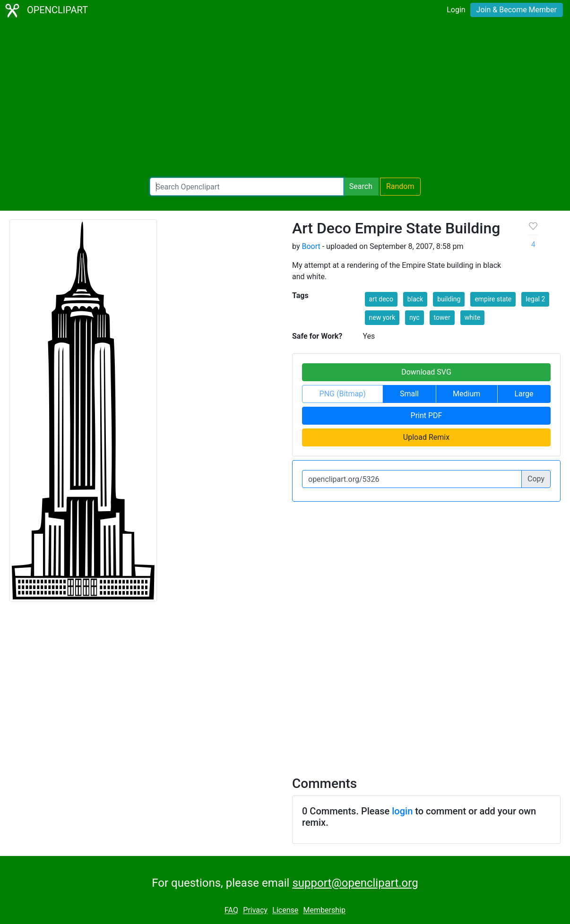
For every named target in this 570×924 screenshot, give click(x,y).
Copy (536, 479)
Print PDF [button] (427, 415)
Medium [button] (466, 394)
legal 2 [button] (535, 299)
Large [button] (524, 394)
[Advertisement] (285, 99)
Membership (324, 911)
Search (361, 186)
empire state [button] (493, 299)
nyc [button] (415, 317)
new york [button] (382, 317)
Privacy (255, 911)
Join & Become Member (517, 10)
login (402, 811)
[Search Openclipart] (247, 187)
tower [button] (442, 317)
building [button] (449, 299)
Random (400, 186)
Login (456, 10)
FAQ (231, 911)
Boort (311, 246)
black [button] (415, 299)
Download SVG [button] (426, 372)
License (285, 911)
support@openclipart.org (355, 883)
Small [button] (409, 394)
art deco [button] (381, 299)
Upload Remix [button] (426, 437)
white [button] (473, 317)
